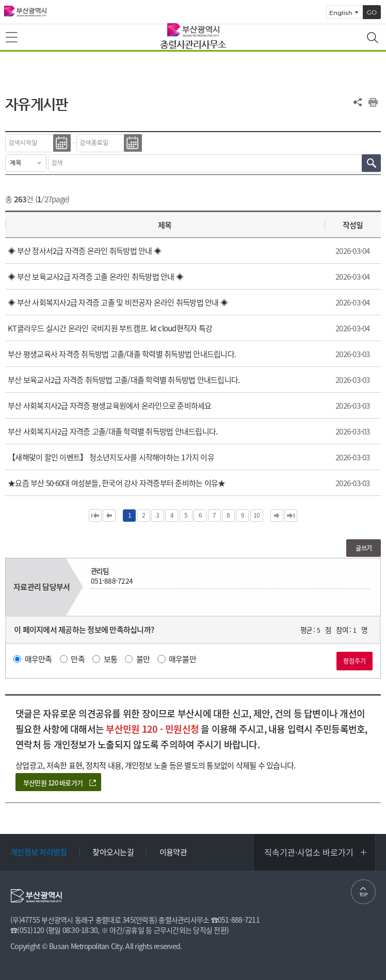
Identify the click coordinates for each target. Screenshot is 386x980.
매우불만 (182, 659)
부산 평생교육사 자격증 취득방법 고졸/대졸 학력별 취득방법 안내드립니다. (122, 354)
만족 (78, 659)
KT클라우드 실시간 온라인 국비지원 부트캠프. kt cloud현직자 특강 (110, 328)
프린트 (373, 102)
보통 (111, 659)
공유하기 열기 (358, 102)
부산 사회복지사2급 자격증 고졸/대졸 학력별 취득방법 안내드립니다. (112, 431)
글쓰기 (364, 548)
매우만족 (38, 659)
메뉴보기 (12, 38)
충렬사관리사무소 (193, 44)
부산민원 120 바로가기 (53, 783)
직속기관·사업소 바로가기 (309, 852)
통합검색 (374, 39)
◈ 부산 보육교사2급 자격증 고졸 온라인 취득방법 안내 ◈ (95, 277)
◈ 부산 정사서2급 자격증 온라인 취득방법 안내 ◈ (84, 251)
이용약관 (173, 852)
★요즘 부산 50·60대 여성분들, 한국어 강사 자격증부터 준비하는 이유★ (116, 483)
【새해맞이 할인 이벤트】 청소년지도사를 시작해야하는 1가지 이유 (111, 457)
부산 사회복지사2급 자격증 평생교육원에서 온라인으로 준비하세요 (110, 406)
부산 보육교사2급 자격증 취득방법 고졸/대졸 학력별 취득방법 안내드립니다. (124, 380)
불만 (143, 659)
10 (257, 515)
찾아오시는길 (113, 852)
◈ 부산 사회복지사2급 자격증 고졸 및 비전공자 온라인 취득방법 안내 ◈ (118, 302)
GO (372, 12)
